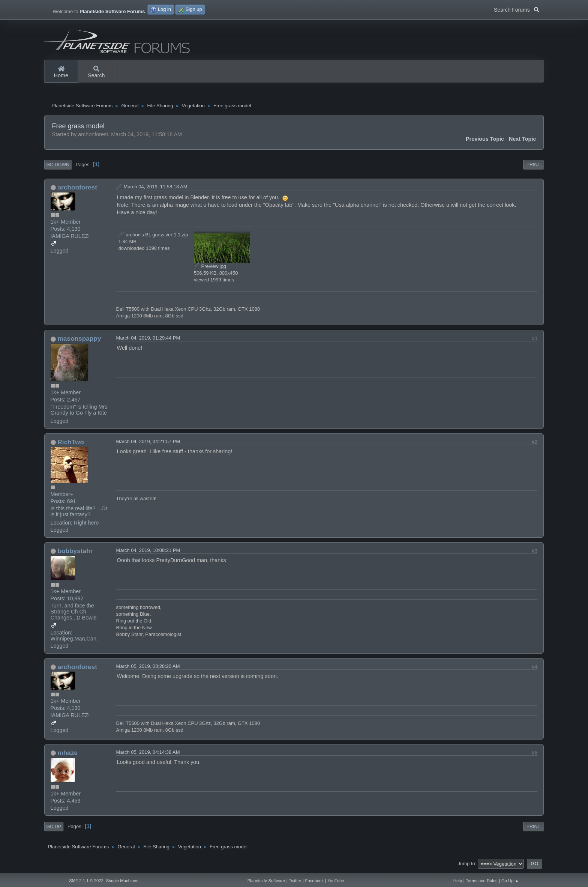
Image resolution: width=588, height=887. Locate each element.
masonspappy (79, 340)
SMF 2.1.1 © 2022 (86, 881)
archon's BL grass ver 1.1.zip (153, 237)
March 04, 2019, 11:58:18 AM (156, 189)
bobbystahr (75, 553)
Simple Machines (122, 881)
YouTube (336, 881)
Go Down (58, 167)
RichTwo (71, 444)
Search (96, 72)
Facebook (314, 881)
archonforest (77, 189)
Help (458, 881)
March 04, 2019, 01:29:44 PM (148, 340)
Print (533, 167)
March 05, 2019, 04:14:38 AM (148, 754)
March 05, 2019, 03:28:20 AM (148, 668)
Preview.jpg (210, 268)
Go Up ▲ (510, 881)
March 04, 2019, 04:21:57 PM (148, 443)
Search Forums (517, 9)
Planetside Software (266, 881)
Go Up (54, 828)
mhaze (67, 755)
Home (61, 72)
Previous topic (485, 141)
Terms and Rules (482, 881)
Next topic (523, 141)
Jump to (466, 865)
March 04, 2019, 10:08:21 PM (148, 552)
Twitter (295, 881)
